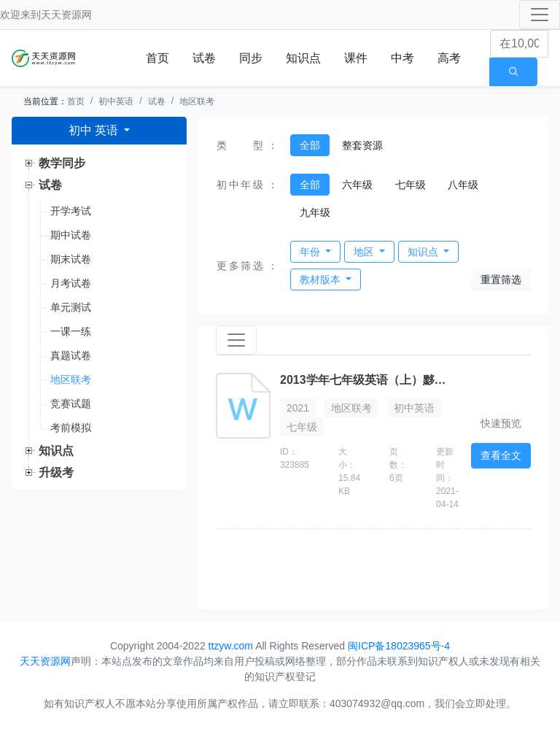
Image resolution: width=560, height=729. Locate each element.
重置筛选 (501, 279)
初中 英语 (95, 130)
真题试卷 (71, 355)
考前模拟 (71, 428)
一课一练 (71, 331)
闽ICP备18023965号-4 (399, 646)
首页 (157, 58)
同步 (251, 58)
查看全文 (501, 455)
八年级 (463, 185)
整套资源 (362, 145)
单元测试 (71, 307)
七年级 (411, 185)
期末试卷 (71, 259)
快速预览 (501, 423)
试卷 (204, 58)
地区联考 (197, 101)
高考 (449, 58)
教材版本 (322, 279)
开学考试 (71, 211)
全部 (310, 145)
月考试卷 (71, 283)
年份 (311, 252)
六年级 (357, 185)
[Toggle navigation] (540, 15)
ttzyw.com (231, 646)
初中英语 (116, 101)
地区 (365, 252)
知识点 (303, 58)
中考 (402, 58)
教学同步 (62, 163)
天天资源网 (66, 15)
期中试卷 (71, 235)
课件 (356, 58)
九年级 (315, 212)
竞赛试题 (71, 404)
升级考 (56, 472)
